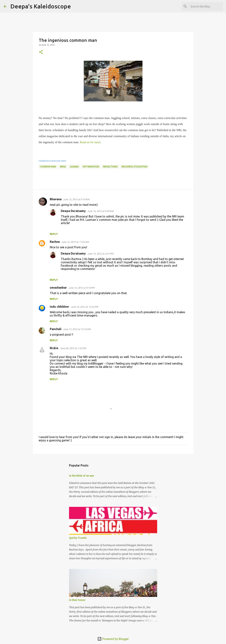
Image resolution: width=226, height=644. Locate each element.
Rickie (54, 348)
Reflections (110, 167)
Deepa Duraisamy (73, 211)
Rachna (55, 242)
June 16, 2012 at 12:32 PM (84, 307)
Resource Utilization (134, 167)
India (63, 167)
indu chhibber (59, 307)
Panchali (56, 329)
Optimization (91, 167)
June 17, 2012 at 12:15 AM (77, 329)
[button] (41, 52)
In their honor (77, 600)
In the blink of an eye (81, 476)
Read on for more (90, 142)
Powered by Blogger (113, 639)
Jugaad (74, 167)
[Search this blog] (204, 6)
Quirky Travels (78, 538)
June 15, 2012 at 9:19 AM (76, 199)
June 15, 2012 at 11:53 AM (75, 242)
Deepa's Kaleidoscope (41, 6)
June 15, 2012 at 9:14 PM (81, 288)
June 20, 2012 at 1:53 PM (73, 348)
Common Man (48, 167)
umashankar (58, 288)
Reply (54, 234)
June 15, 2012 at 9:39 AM (100, 211)
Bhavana (56, 199)
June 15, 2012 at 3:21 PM (100, 254)
